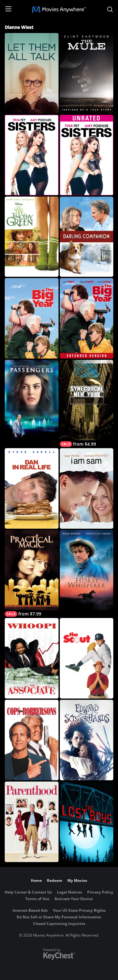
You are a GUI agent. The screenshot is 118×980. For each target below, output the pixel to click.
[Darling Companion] (87, 237)
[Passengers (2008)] (32, 400)
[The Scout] (87, 658)
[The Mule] (87, 73)
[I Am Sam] (87, 488)
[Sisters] (32, 155)
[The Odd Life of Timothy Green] (32, 237)
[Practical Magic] (32, 574)
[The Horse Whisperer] (87, 570)
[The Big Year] (32, 318)
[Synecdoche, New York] (87, 403)
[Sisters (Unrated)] (87, 155)
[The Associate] (32, 658)
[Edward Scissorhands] (87, 740)
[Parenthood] (32, 822)
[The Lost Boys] (87, 822)
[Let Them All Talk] (32, 73)
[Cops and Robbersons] (32, 740)
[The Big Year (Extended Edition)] (87, 318)
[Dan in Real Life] (32, 488)
